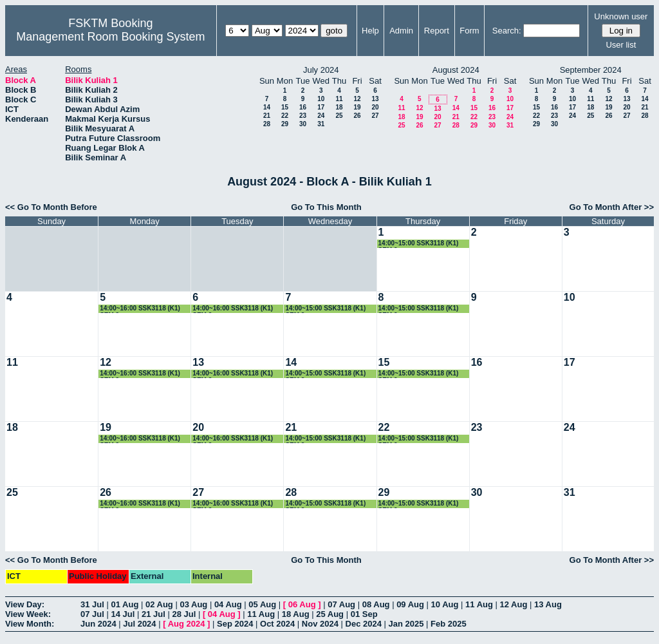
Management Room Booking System (110, 37)
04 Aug (228, 604)
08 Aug (376, 604)
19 (357, 107)
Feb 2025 (449, 624)
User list (621, 45)
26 (357, 116)
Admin (401, 31)
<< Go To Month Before (51, 207)
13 (375, 99)
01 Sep (364, 614)
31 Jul (92, 604)
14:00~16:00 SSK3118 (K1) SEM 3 (140, 309)
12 (357, 99)
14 (267, 107)
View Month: (30, 624)
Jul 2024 (139, 624)
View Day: (25, 604)
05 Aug (262, 604)
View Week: (28, 614)
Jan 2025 (406, 624)
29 (285, 124)
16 (303, 107)
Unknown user (621, 16)
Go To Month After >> (612, 207)
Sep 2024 (235, 624)
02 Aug (159, 604)
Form (469, 31)
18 (339, 107)
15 (285, 107)
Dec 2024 (364, 624)
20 (375, 107)
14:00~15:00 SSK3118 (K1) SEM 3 (419, 244)
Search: (507, 31)
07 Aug (341, 604)
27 (375, 116)
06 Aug (302, 604)
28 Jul (184, 614)
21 (267, 116)
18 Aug (296, 614)
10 (321, 99)
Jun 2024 (98, 624)
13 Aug (548, 604)
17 (321, 107)
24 (321, 116)
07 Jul (92, 614)
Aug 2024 (187, 624)
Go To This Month (326, 207)
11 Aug (479, 604)
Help (370, 31)
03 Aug (193, 604)
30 (303, 124)
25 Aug (330, 614)
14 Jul (123, 614)
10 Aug (445, 604)
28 (267, 124)
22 (285, 116)
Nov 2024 (320, 624)
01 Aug (125, 604)
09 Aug (410, 604)
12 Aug (514, 604)
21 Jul (153, 614)
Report (437, 31)
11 (339, 99)
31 (321, 124)
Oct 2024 (277, 624)
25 (339, 116)
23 (303, 116)
